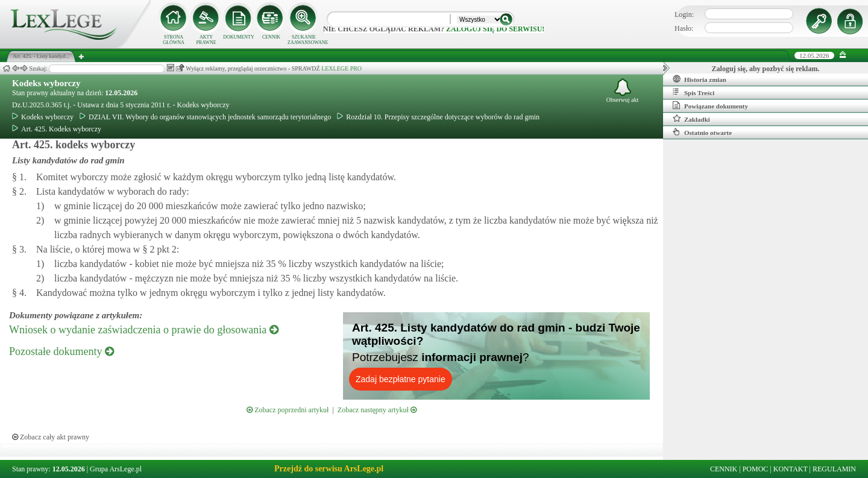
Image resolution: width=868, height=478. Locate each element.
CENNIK (271, 37)
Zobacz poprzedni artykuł (288, 410)
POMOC (756, 469)
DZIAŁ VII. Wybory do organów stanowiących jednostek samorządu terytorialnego (205, 117)
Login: (684, 14)
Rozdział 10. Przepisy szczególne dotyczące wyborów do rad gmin (438, 117)
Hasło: (684, 28)
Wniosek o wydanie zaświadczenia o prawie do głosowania (144, 330)
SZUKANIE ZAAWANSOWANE (304, 40)
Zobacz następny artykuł (377, 410)
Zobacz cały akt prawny (51, 437)
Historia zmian (700, 79)
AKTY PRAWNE (206, 40)
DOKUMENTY (239, 37)
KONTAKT (791, 469)
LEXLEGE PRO (341, 68)
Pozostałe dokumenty (61, 351)
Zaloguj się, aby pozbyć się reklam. (766, 69)
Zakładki (691, 119)
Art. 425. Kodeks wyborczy (57, 129)
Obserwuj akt (623, 91)
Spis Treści (693, 92)
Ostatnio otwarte (702, 132)
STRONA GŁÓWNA (174, 40)
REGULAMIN (834, 469)
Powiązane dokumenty (710, 105)
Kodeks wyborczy (46, 83)
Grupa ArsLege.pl (116, 469)
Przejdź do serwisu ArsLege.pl (329, 469)
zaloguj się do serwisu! (495, 29)
